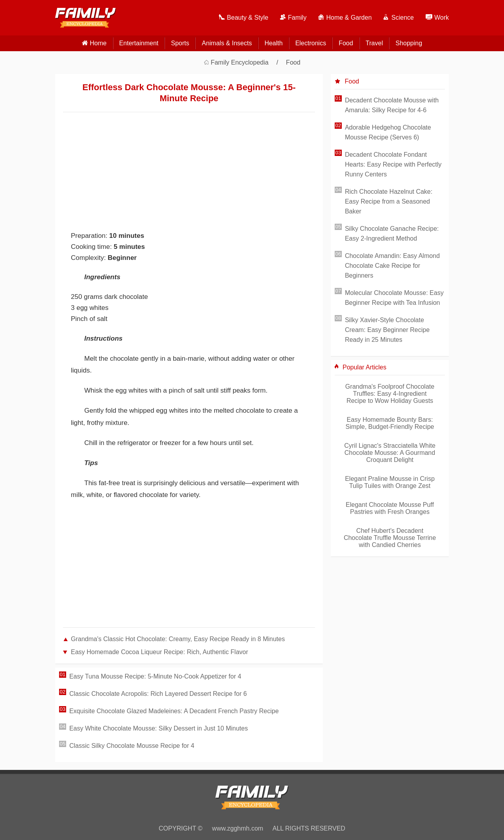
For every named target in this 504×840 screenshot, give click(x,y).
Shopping (409, 43)
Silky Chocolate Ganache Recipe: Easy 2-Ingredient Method (392, 234)
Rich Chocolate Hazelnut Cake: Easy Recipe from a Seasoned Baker (389, 201)
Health (274, 43)
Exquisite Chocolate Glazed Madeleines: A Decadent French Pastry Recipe (174, 711)
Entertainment (139, 43)
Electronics (311, 43)
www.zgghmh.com (238, 828)
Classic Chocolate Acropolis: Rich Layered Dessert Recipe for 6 (158, 694)
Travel (374, 43)
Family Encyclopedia (240, 62)
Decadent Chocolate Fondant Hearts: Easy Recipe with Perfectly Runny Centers (393, 164)
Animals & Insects (227, 43)
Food (346, 43)
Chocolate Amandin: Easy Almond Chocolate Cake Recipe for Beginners (392, 266)
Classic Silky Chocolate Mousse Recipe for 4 (132, 746)
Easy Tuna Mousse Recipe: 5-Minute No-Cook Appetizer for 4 (155, 676)
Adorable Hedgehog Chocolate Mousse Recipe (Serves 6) (388, 132)
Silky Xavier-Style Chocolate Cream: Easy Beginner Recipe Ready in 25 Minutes (387, 330)
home (98, 43)
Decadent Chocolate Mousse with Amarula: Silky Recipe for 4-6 (392, 105)
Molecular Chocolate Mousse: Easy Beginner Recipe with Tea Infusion (394, 298)
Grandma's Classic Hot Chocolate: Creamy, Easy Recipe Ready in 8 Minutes (178, 639)
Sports (180, 43)
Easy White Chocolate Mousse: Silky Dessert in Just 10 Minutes (159, 728)
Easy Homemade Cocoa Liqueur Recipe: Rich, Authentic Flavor (159, 652)
